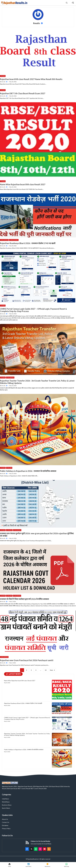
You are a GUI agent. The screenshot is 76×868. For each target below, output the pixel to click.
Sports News (6, 808)
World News (6, 802)
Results (4, 82)
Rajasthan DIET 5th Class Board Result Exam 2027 (23, 93)
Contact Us (6, 822)
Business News (7, 805)
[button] (67, 3)
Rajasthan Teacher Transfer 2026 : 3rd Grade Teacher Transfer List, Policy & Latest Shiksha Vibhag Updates (27, 734)
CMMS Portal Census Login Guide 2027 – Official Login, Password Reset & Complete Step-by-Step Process (27, 718)
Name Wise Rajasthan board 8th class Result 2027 (23, 184)
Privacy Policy (6, 828)
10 (46, 670)
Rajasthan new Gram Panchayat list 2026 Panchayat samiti (27, 660)
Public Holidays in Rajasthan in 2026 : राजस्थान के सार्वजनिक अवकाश (28, 471)
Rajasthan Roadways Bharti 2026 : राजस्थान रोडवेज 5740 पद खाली (28, 243)
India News (5, 799)
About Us (5, 819)
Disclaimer (5, 825)
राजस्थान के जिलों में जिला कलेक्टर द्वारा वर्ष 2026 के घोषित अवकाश (24, 599)
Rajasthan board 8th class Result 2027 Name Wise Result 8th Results (31, 79)
